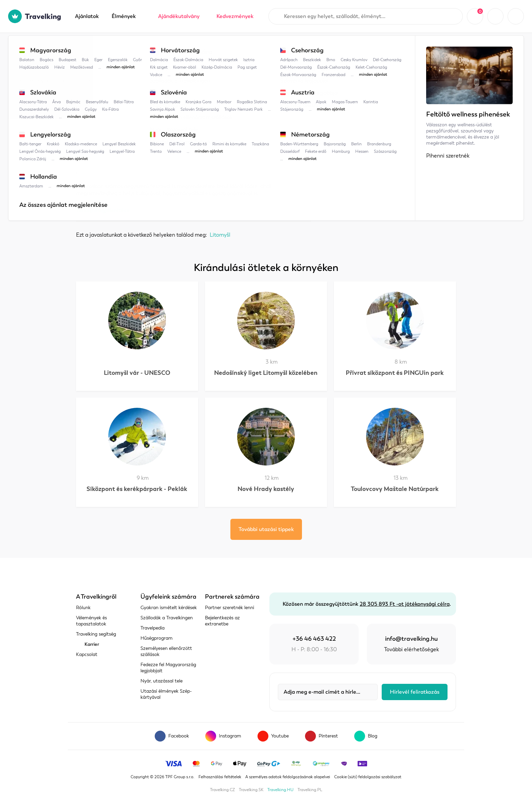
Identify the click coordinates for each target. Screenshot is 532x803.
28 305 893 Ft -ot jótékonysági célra (405, 604)
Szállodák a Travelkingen (167, 618)
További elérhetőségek (412, 650)
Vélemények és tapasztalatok (91, 621)
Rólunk (83, 608)
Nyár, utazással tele (161, 681)
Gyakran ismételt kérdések (169, 608)
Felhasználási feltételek (220, 777)
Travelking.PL (310, 790)
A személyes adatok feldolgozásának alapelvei (288, 777)
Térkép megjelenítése (103, 210)
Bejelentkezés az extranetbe (222, 621)
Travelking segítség (96, 634)
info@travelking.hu (411, 639)
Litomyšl (186, 47)
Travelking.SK (251, 790)
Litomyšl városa (228, 47)
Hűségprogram (157, 638)
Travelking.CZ (222, 790)
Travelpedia (110, 47)
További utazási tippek (266, 529)
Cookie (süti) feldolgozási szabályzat (368, 777)
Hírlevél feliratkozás (415, 692)
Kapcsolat (87, 654)
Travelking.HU (280, 790)
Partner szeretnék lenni (230, 608)
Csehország (150, 47)
